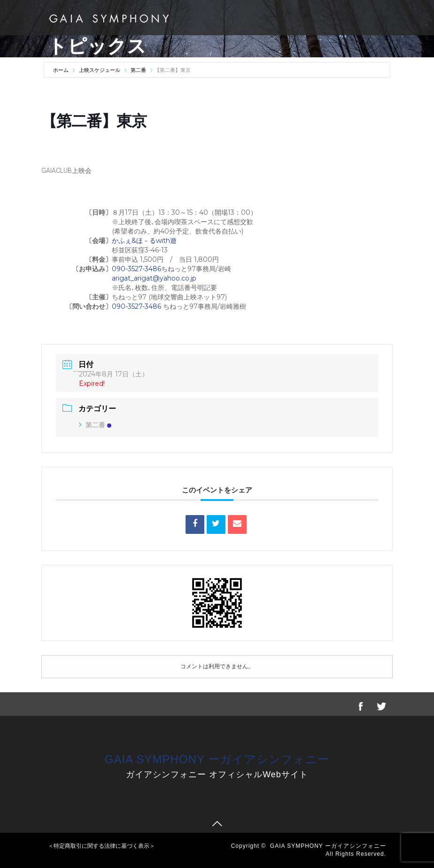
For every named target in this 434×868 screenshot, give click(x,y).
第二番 (138, 70)
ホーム (62, 70)
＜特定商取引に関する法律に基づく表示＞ (101, 846)
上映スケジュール (100, 70)
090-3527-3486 (136, 269)
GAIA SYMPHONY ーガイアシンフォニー (217, 759)
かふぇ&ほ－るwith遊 (145, 241)
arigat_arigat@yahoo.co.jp (154, 278)
